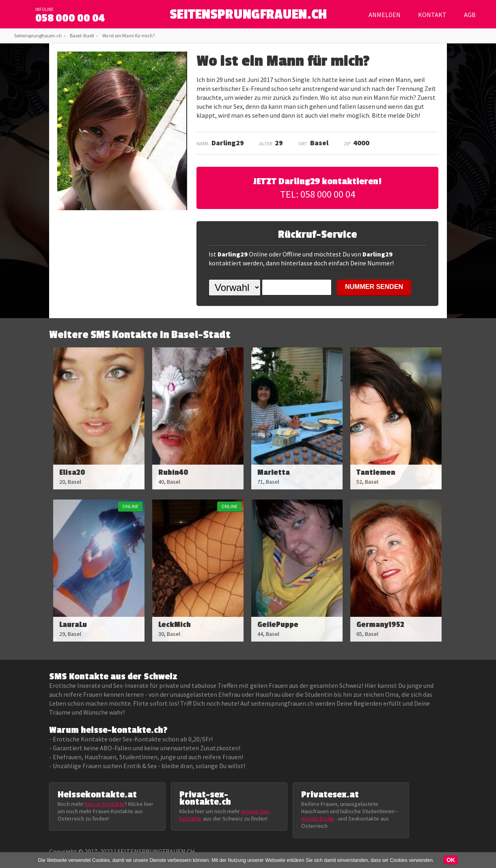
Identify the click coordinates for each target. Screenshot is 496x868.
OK (451, 860)
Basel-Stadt (82, 36)
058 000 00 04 (70, 18)
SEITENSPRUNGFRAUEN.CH (248, 16)
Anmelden (385, 15)
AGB (470, 15)
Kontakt (432, 15)
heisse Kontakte (105, 804)
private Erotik (318, 818)
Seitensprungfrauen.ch (38, 36)
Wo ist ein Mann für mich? (128, 36)
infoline (44, 9)
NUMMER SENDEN (374, 287)
